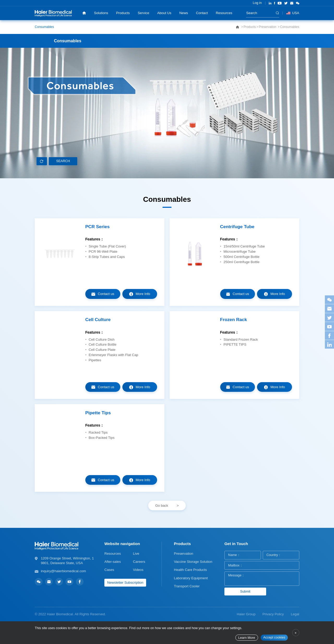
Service (144, 13)
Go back (162, 506)
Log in (257, 3)
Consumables (44, 27)
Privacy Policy (273, 614)
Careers (139, 562)
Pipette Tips (98, 413)
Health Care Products (190, 570)
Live (136, 554)
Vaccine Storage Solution (193, 562)
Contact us (106, 294)
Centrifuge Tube (237, 227)
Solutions (101, 13)
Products (123, 13)
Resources (224, 13)
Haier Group (246, 614)
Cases (109, 570)
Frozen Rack (233, 320)
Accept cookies (274, 637)
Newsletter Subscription (125, 583)
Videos (138, 570)
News (184, 13)
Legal (295, 614)
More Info (143, 294)
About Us (164, 13)
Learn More (247, 638)
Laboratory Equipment (191, 578)
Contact (202, 13)
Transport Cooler (187, 586)
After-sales (113, 562)
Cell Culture (98, 320)
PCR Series (97, 227)
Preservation (268, 27)
